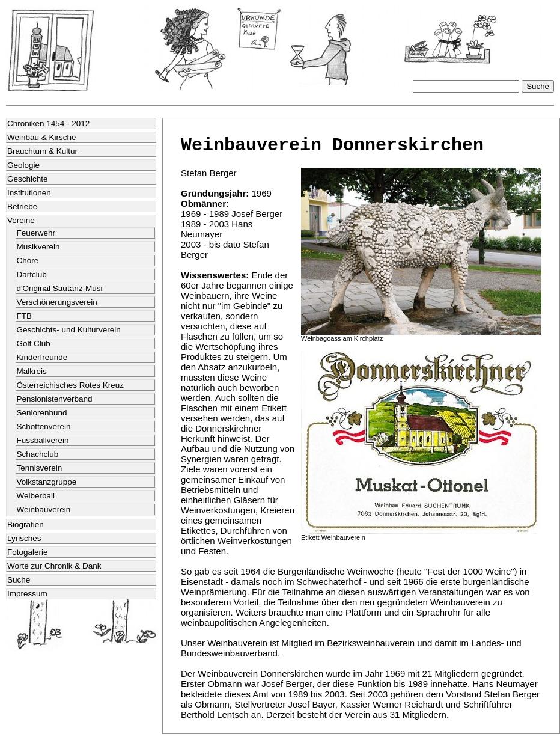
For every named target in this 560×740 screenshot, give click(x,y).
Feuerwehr (36, 233)
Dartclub (32, 274)
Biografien (26, 524)
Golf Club (34, 344)
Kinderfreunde (42, 357)
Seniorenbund (42, 413)
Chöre (28, 261)
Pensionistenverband (55, 399)
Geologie (23, 165)
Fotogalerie (28, 552)
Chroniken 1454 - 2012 (48, 124)
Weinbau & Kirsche (42, 137)
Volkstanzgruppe (47, 482)
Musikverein (38, 247)
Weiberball (36, 496)
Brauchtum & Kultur (42, 151)
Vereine (21, 220)
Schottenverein (44, 427)
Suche (19, 580)
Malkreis (32, 371)
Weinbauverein (44, 509)
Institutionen (29, 193)
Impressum (27, 594)
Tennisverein (40, 468)
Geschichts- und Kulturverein (69, 330)
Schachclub (38, 454)
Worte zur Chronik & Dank (54, 566)
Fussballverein (43, 440)
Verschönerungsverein (57, 302)
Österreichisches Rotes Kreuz (71, 385)
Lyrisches (24, 538)
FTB (25, 316)
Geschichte (28, 179)
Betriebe (22, 206)
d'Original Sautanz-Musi (60, 288)
